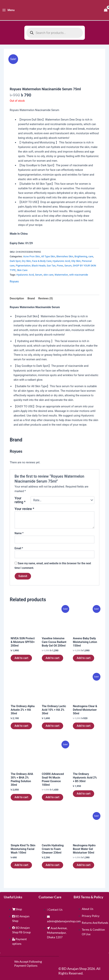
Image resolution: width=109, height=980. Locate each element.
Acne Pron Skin (32, 256)
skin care (48, 275)
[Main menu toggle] (8, 10)
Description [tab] (17, 298)
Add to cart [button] (21, 658)
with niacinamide (79, 275)
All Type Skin (48, 256)
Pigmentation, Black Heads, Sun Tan (36, 266)
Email (19, 548)
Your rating (20, 500)
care (91, 256)
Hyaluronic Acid (61, 261)
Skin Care (22, 270)
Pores (60, 266)
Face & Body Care (42, 261)
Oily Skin (76, 261)
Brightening (81, 256)
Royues (14, 281)
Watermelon (61, 275)
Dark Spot (15, 261)
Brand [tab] (31, 298)
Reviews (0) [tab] (46, 298)
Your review (24, 509)
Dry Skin (26, 261)
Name (19, 533)
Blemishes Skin (65, 256)
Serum (68, 266)
